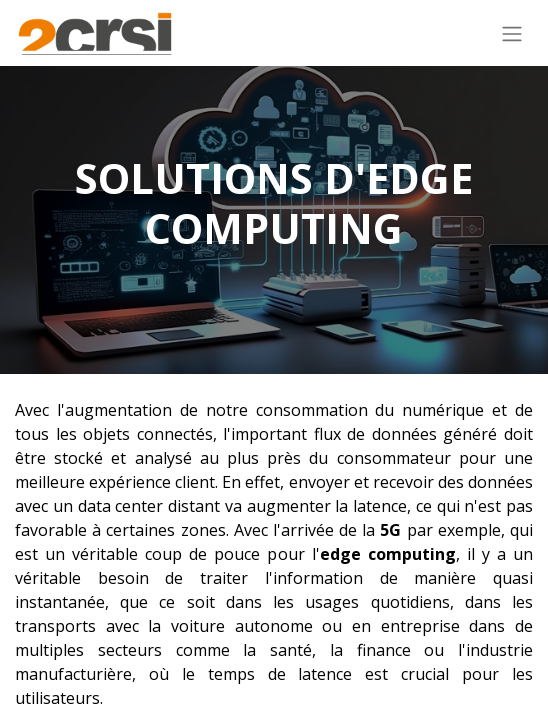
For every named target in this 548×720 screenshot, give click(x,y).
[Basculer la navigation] (512, 33)
